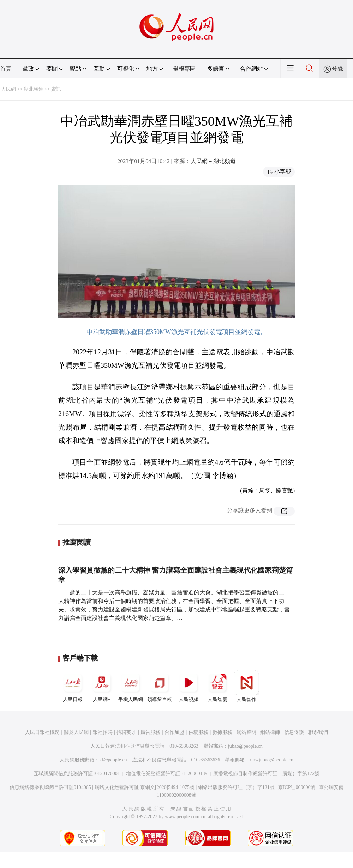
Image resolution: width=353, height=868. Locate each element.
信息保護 (294, 732)
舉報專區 (184, 69)
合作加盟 (174, 732)
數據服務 (222, 732)
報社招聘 (103, 732)
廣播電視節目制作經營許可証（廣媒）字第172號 (266, 774)
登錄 (337, 69)
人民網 (8, 89)
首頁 (6, 69)
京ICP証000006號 (297, 787)
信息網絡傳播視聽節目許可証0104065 (50, 787)
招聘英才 (126, 732)
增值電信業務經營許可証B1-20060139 (167, 774)
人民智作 (246, 686)
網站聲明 (246, 732)
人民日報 (73, 686)
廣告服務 (150, 732)
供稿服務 (198, 732)
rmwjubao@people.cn (271, 760)
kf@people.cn (113, 760)
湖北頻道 (34, 89)
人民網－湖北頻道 (213, 161)
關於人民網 (76, 732)
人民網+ (102, 686)
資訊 (56, 89)
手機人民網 (131, 686)
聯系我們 (318, 732)
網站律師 (270, 732)
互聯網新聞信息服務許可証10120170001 (77, 774)
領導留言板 (160, 686)
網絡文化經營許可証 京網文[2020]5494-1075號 (145, 787)
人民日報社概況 (42, 732)
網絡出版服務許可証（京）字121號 (236, 787)
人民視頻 (189, 686)
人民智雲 (217, 686)
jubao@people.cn (245, 746)
